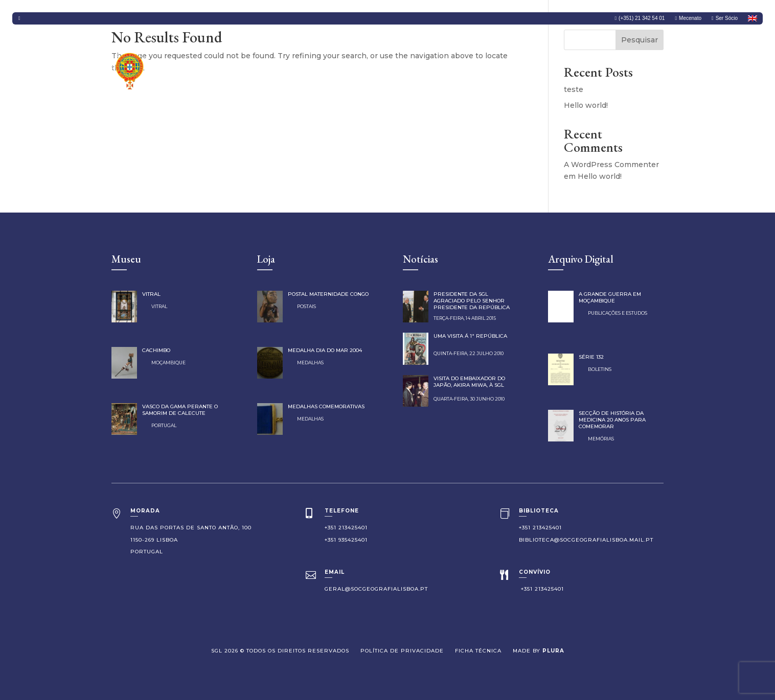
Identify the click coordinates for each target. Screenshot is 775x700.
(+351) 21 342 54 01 (642, 18)
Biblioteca (364, 64)
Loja (414, 64)
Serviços (517, 64)
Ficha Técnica (478, 651)
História (179, 64)
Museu (218, 64)
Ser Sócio (727, 18)
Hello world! (600, 176)
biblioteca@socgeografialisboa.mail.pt (586, 540)
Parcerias (574, 64)
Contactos (625, 64)
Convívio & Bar (461, 64)
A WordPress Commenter (611, 165)
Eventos (261, 64)
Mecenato (690, 18)
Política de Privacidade (402, 651)
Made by (539, 651)
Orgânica (306, 64)
